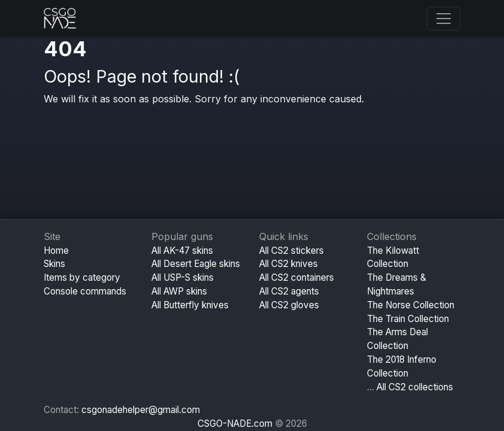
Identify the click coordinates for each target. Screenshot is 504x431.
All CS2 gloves (289, 305)
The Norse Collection (411, 305)
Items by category (82, 277)
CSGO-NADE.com (235, 424)
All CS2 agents (289, 291)
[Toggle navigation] (444, 19)
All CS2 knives (289, 264)
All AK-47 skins (182, 251)
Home (56, 251)
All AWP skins (179, 291)
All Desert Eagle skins (196, 264)
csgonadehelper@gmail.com (141, 410)
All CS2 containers (297, 277)
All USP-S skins (183, 277)
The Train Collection (408, 319)
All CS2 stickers (292, 251)
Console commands (85, 291)
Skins (54, 264)
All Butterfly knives (190, 305)
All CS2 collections (415, 387)
